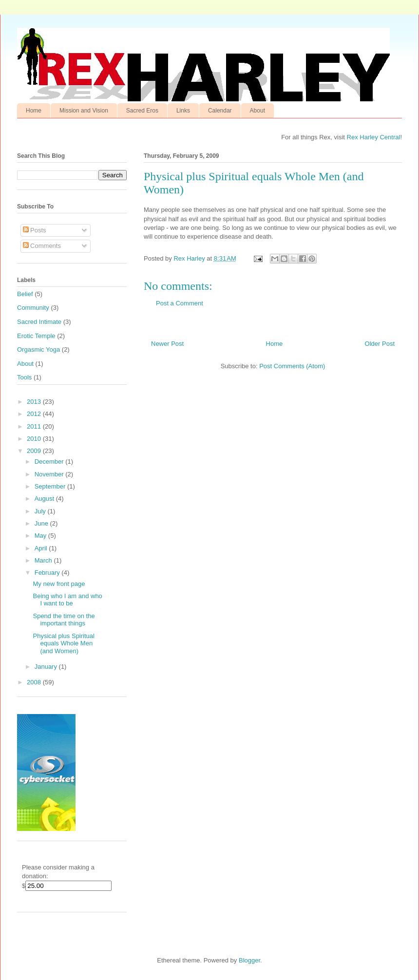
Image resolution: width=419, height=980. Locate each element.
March (44, 560)
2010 (35, 439)
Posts (35, 230)
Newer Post (167, 344)
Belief (25, 294)
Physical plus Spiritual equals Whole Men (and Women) (63, 643)
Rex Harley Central (374, 137)
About (257, 111)
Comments (42, 246)
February (48, 573)
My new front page (59, 584)
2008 (35, 682)
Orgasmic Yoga (38, 349)
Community (33, 308)
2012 (35, 414)
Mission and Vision (84, 111)
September (51, 486)
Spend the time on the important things (64, 620)
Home (34, 111)
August (45, 499)
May (41, 536)
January (47, 667)
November (50, 474)
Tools (24, 377)
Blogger (249, 960)
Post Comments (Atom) (292, 366)
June (42, 523)
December (50, 462)
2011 (35, 426)
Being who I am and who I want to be (67, 600)
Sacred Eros (142, 111)
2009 (35, 451)
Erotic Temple (36, 336)
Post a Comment (180, 303)
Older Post (380, 344)
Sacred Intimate (39, 322)
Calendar (220, 111)
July (41, 511)
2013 (35, 402)
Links (183, 111)
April (42, 548)
